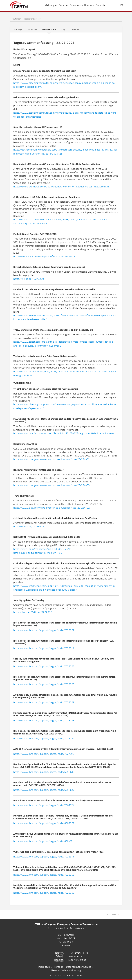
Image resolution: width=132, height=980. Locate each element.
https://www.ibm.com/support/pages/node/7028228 (44, 721)
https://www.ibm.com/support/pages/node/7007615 (44, 805)
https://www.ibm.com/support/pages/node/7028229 (44, 702)
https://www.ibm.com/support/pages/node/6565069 (44, 823)
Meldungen (16, 19)
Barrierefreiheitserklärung (66, 970)
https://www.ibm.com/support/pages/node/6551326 (44, 790)
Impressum (44, 967)
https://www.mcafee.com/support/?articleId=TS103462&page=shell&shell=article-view (64, 433)
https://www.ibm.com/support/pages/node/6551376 (43, 772)
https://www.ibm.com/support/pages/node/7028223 (44, 684)
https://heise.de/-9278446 (29, 527)
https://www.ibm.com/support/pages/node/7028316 (44, 857)
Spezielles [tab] (75, 29)
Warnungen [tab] (18, 29)
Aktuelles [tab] (33, 29)
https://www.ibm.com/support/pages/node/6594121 (43, 841)
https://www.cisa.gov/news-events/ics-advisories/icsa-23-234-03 (51, 485)
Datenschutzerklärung (79, 967)
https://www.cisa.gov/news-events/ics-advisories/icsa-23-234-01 (51, 459)
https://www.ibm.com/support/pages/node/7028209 (44, 875)
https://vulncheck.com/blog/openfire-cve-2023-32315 (44, 257)
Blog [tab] (63, 29)
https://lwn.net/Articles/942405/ (32, 612)
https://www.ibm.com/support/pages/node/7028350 (44, 893)
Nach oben (113, 915)
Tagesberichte (29, 19)
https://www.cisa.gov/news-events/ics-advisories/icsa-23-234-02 (51, 508)
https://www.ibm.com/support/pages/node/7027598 (44, 754)
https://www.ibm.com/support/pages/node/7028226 (44, 666)
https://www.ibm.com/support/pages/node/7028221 (44, 630)
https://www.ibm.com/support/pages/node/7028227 (44, 739)
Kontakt (58, 967)
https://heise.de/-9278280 (29, 279)
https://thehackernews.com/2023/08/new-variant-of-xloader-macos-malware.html (61, 187)
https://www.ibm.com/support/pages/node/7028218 (44, 648)
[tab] (49, 29)
